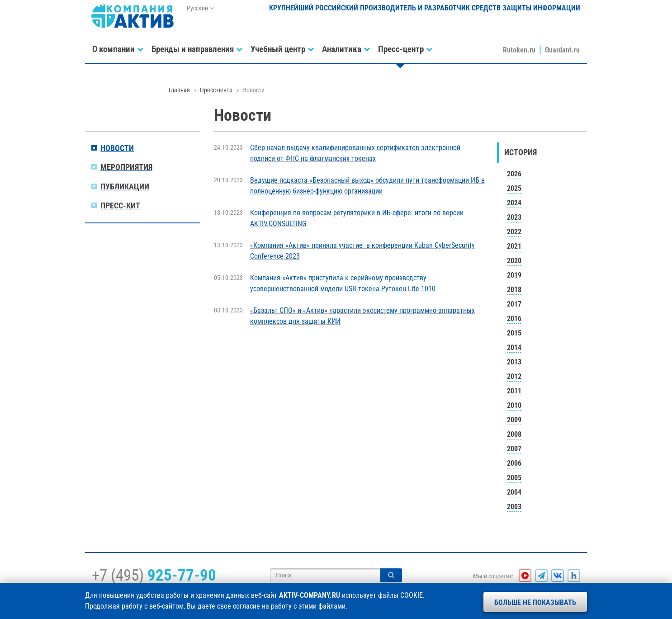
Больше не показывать (535, 602)
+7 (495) (154, 575)
